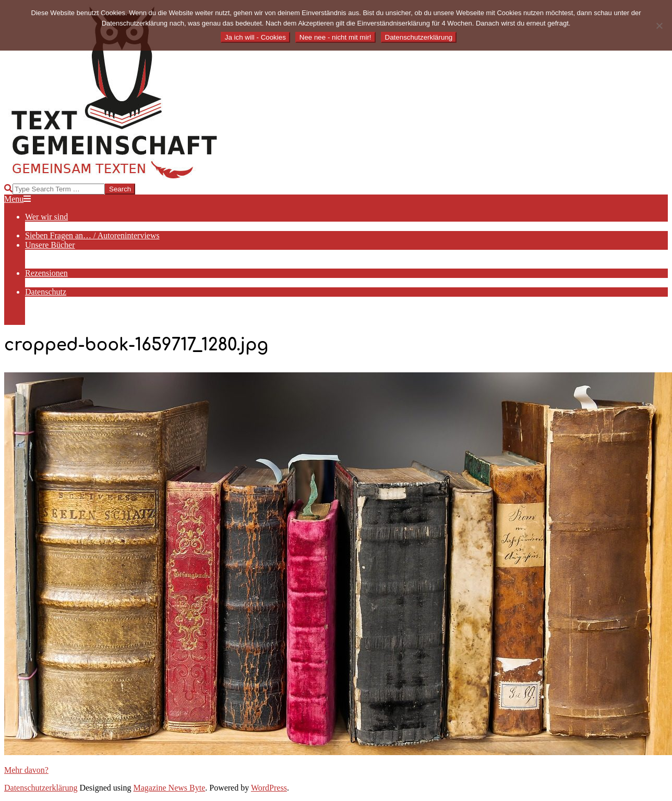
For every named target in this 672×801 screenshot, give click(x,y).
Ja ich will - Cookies (255, 37)
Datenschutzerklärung (41, 788)
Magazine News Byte (170, 788)
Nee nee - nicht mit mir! (335, 37)
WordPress (269, 788)
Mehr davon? (26, 770)
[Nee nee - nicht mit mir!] (659, 26)
